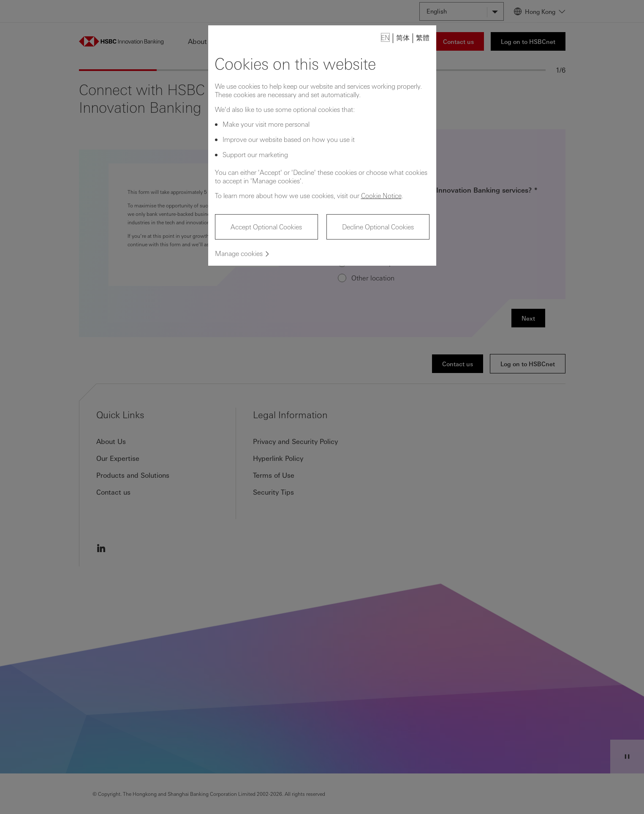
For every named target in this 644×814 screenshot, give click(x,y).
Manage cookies (239, 253)
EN (385, 37)
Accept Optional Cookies (266, 227)
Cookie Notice (381, 195)
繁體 (423, 37)
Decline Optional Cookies (378, 227)
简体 (403, 37)
